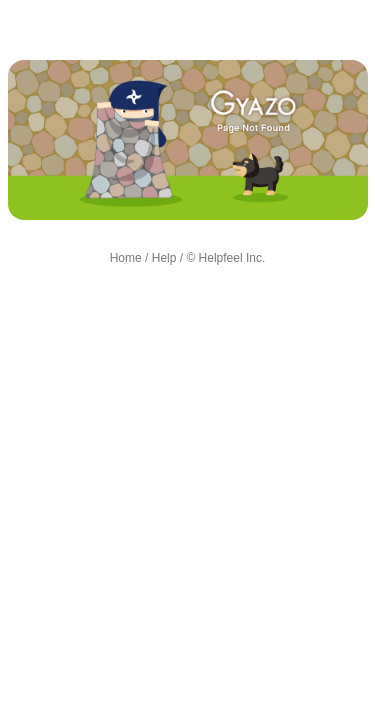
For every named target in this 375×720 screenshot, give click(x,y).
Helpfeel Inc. (232, 258)
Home (126, 258)
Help (164, 258)
